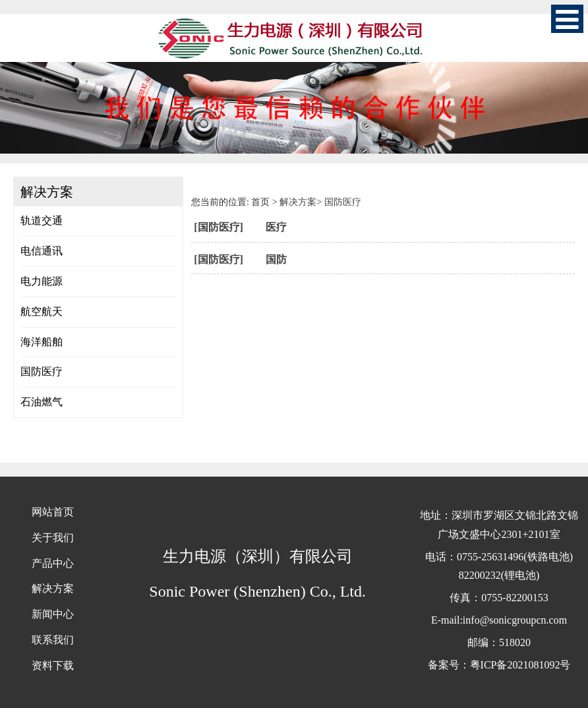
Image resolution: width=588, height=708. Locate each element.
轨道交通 (42, 221)
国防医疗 (42, 371)
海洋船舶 (42, 342)
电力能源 (42, 281)
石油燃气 (42, 402)
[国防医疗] (219, 227)
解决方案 (298, 202)
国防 (276, 259)
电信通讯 (42, 251)
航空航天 (42, 311)
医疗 (276, 227)
